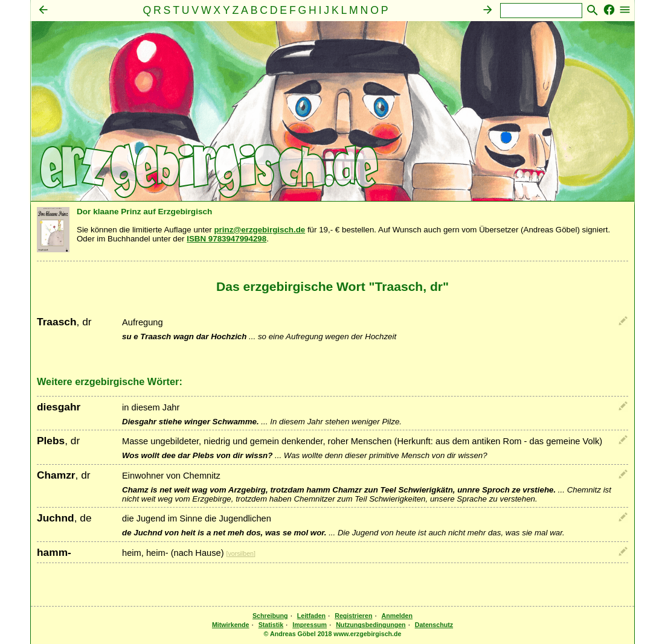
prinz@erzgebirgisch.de (259, 230)
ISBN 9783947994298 (226, 239)
